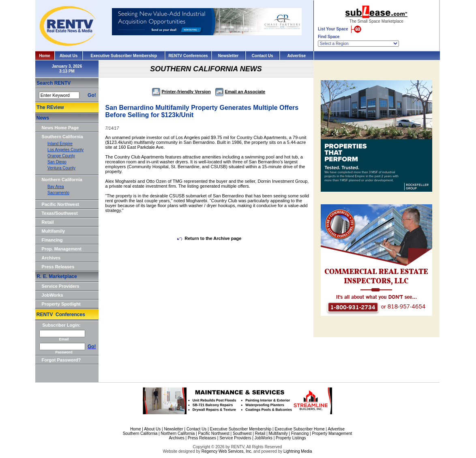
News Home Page (60, 128)
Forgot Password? (61, 360)
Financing (52, 240)
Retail (48, 222)
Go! (92, 95)
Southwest (242, 433)
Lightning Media (298, 451)
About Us (69, 56)
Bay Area (56, 187)
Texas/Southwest (60, 213)
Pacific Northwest (60, 204)
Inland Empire (60, 144)
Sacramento (58, 193)
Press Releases (58, 267)
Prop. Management (62, 249)
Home (45, 56)
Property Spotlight (61, 304)
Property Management (332, 433)
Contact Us (263, 56)
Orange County (61, 156)
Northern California (62, 180)
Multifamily (53, 231)
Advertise (297, 56)
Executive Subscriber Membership (124, 56)
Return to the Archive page (209, 238)
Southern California (62, 137)
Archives (51, 258)
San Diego (57, 162)
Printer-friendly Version (181, 92)
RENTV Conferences (188, 56)
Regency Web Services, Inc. (227, 451)
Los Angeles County (65, 150)
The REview (50, 107)
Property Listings (291, 438)
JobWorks (53, 295)
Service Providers (61, 286)
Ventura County (61, 168)
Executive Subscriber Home (299, 429)
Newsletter (228, 56)
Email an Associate (240, 92)
